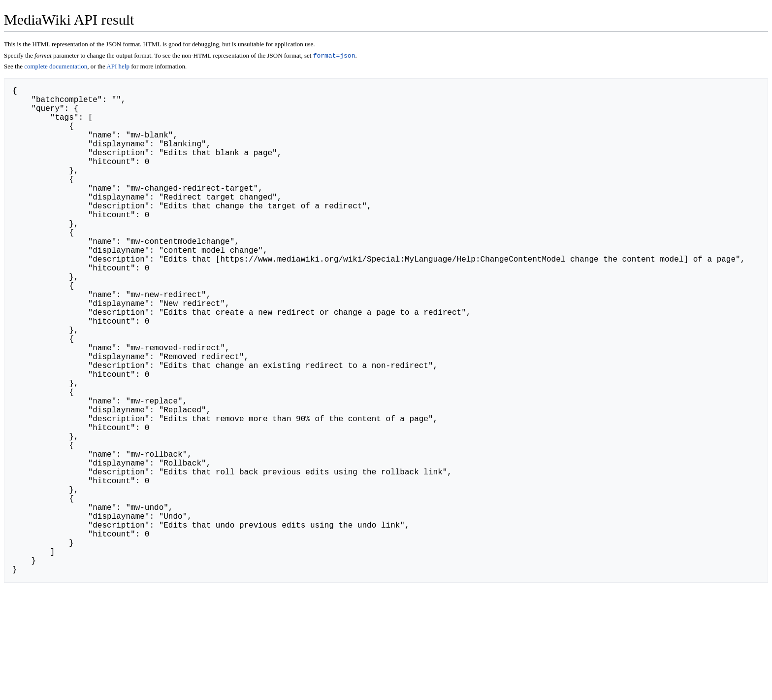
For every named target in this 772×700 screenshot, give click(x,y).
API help (118, 67)
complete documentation (56, 67)
